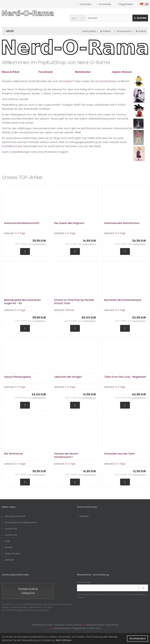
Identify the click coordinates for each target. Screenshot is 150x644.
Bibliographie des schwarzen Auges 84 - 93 (22, 302)
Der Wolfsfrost (14, 454)
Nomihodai (94, 128)
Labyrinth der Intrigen (68, 377)
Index (6, 541)
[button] (78, 18)
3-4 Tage (20, 233)
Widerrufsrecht (11, 554)
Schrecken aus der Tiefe (119, 454)
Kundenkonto (108, 81)
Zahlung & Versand (13, 516)
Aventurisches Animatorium (122, 223)
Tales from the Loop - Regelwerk (125, 377)
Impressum (9, 535)
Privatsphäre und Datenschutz (19, 522)
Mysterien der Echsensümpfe (123, 300)
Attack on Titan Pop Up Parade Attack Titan (74, 302)
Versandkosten (39, 244)
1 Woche (69, 310)
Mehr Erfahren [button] (64, 640)
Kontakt (7, 547)
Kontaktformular (12, 146)
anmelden (65, 81)
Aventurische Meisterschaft (22, 223)
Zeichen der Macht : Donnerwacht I (67, 455)
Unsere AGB (9, 529)
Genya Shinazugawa (17, 377)
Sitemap (83, 516)
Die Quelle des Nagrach (69, 223)
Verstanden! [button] (137, 638)
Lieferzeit (8, 560)
